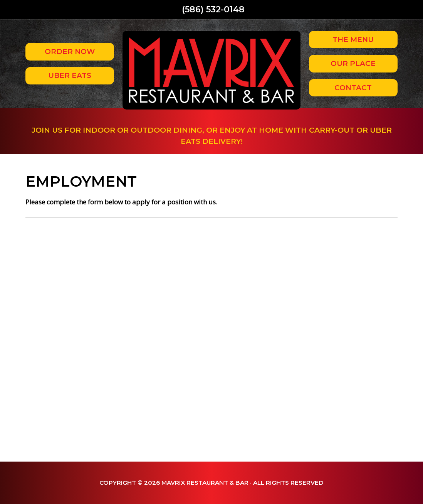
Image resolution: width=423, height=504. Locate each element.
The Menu (353, 40)
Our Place (353, 63)
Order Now (70, 51)
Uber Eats (70, 75)
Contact (353, 88)
